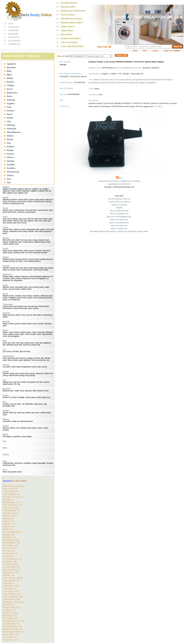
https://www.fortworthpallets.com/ (119, 217)
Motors (10, 136)
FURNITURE (13, 30)
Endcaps (11, 100)
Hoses (10, 114)
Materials (11, 128)
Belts (9, 71)
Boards (10, 82)
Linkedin (119, 208)
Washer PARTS (69, 3)
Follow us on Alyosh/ (119, 205)
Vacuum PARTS (69, 42)
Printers (11, 146)
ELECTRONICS (14, 41)
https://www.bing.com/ (119, 228)
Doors (10, 96)
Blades (10, 78)
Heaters (11, 111)
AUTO (11, 24)
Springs (11, 161)
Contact (155, 51)
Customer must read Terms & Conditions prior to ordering (119, 181)
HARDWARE (13, 34)
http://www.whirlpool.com (125, 68)
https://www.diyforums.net (119, 223)
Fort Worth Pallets (19, 481)
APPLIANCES (14, 27)
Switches (11, 168)
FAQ (145, 51)
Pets (9, 143)
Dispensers (12, 93)
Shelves (10, 157)
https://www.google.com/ (119, 214)
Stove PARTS (68, 15)
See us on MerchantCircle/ (119, 211)
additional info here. (101, 79)
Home (135, 51)
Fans (9, 107)
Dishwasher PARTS (72, 23)
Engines (11, 103)
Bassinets (11, 67)
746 (159, 106)
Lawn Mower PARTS (72, 46)
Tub (9, 182)
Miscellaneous (14, 132)
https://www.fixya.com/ (119, 225)
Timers (10, 175)
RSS (121, 178)
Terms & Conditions (172, 51)
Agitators (11, 64)
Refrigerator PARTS (73, 11)
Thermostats (13, 172)
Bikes (9, 75)
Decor (10, 89)
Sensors (11, 154)
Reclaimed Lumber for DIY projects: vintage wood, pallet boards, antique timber (119, 231)
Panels (10, 139)
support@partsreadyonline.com (119, 184)
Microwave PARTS (71, 19)
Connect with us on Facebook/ (119, 202)
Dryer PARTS (68, 7)
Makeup (11, 125)
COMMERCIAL (14, 44)
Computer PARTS (71, 38)
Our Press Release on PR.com (119, 199)
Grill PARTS (68, 27)
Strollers (11, 164)
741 (155, 106)
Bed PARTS (66, 35)
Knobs (10, 118)
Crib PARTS (67, 31)
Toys (9, 179)
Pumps (10, 150)
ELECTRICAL (14, 37)
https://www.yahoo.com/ (119, 219)
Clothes (10, 85)
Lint (9, 121)
